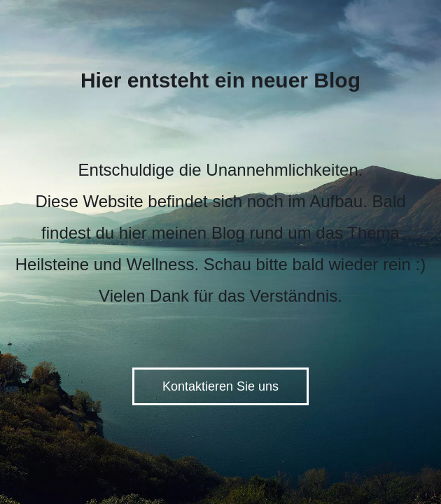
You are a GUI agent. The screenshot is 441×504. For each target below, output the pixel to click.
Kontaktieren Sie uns (220, 386)
